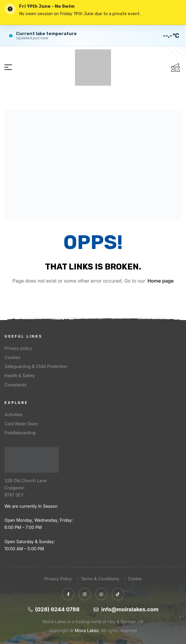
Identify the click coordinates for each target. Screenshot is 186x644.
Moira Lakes (87, 630)
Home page (160, 281)
